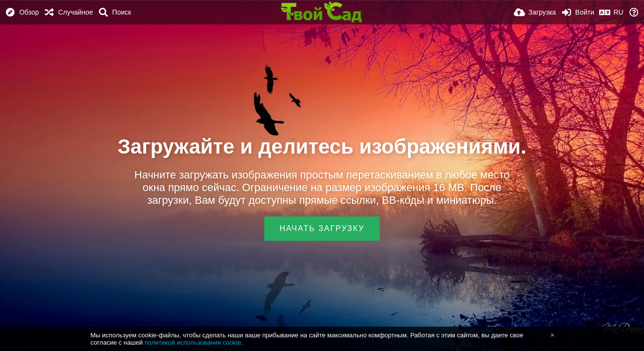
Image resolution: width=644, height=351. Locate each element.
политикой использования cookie (193, 342)
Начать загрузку (322, 228)
